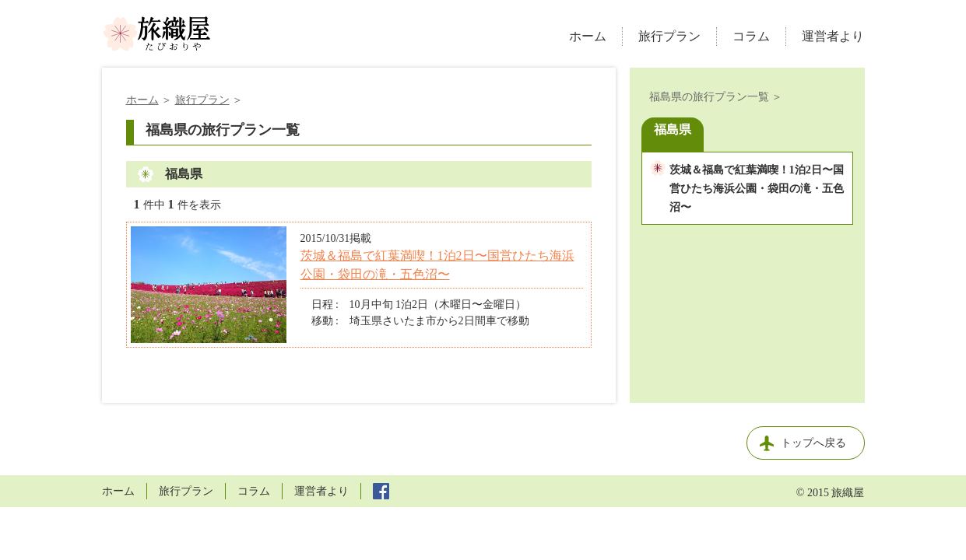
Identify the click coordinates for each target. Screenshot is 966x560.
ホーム (588, 36)
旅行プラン (669, 36)
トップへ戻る (813, 443)
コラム (751, 36)
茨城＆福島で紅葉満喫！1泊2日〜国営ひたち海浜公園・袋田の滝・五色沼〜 (757, 188)
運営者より (833, 36)
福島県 (673, 129)
